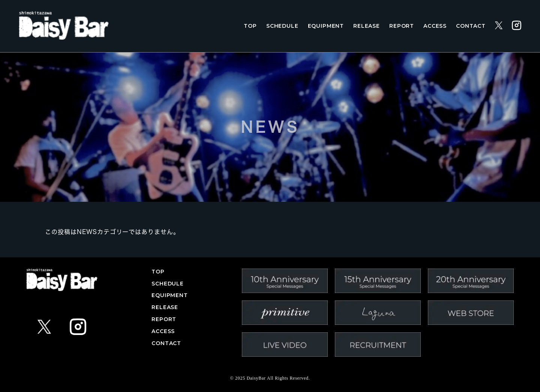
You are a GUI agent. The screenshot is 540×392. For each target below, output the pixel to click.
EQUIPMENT (326, 26)
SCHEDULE (282, 26)
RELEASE (367, 26)
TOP (250, 26)
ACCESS (435, 26)
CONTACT (471, 26)
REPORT (402, 26)
